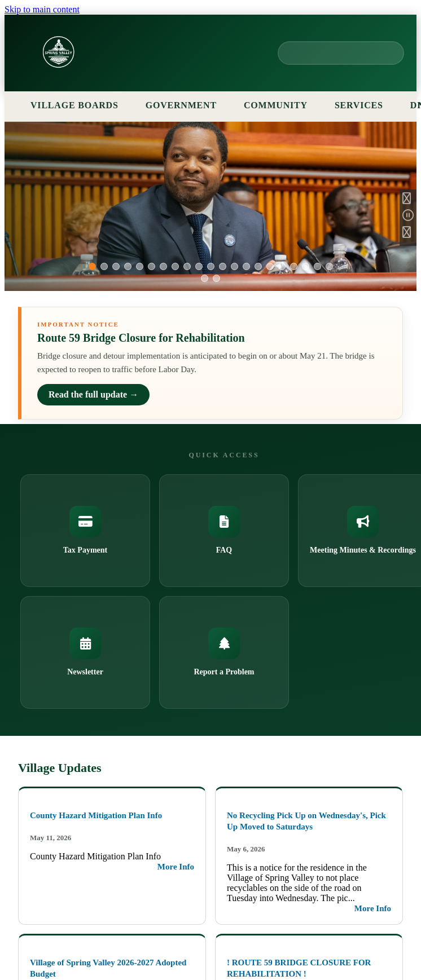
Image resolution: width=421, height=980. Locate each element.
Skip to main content (42, 9)
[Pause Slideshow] (408, 218)
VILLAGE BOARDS (81, 105)
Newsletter (85, 652)
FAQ (224, 530)
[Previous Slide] (408, 201)
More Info (176, 867)
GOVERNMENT (187, 105)
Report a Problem (224, 652)
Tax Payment (85, 530)
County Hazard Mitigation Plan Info (96, 815)
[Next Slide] (408, 235)
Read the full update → (93, 394)
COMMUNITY (276, 105)
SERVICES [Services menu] (365, 105)
